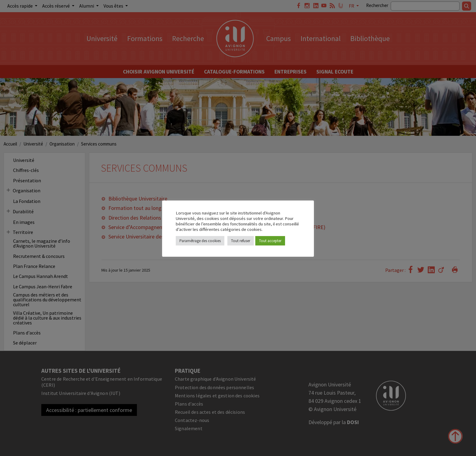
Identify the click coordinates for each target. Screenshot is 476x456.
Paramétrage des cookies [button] (200, 241)
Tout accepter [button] (270, 241)
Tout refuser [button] (241, 241)
